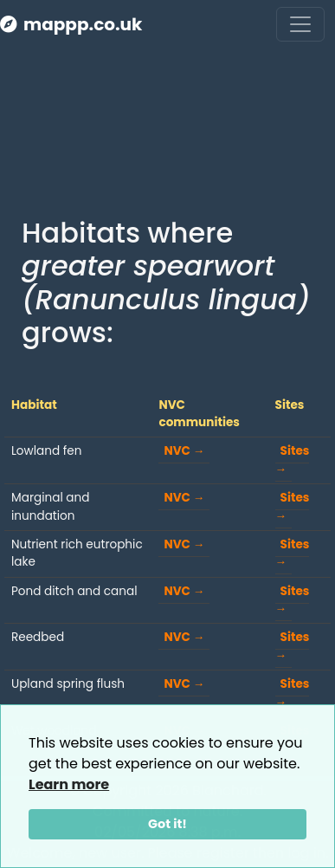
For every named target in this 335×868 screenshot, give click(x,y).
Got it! (167, 824)
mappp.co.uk (71, 24)
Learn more (69, 784)
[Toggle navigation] (300, 24)
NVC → (184, 451)
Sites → (293, 460)
